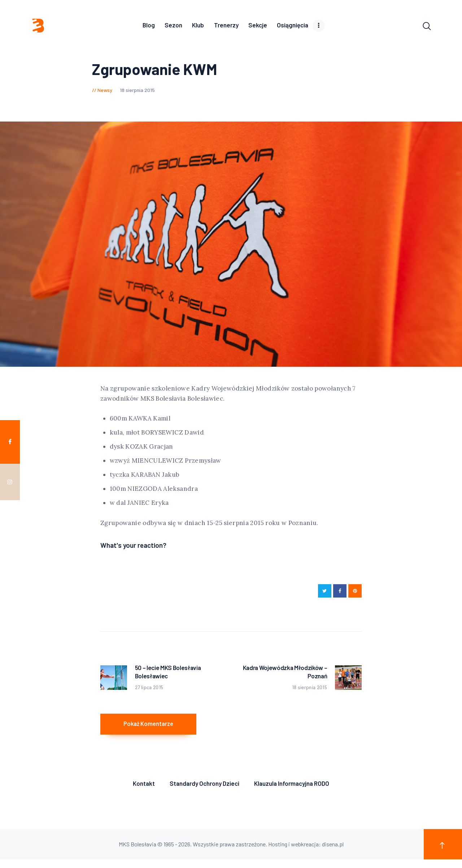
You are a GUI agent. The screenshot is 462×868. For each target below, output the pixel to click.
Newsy (105, 92)
